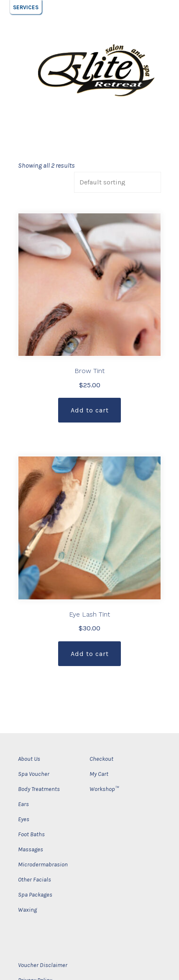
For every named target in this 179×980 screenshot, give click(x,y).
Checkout (101, 759)
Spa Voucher (34, 774)
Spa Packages (35, 895)
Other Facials (35, 880)
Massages (31, 849)
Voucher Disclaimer (43, 965)
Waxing (27, 910)
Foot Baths (31, 834)
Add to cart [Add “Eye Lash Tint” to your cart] (90, 654)
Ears (23, 804)
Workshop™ (104, 789)
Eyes (24, 819)
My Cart (99, 774)
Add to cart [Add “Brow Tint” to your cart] (90, 410)
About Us (29, 759)
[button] (26, 7)
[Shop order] (118, 182)
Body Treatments (39, 789)
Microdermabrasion (43, 865)
